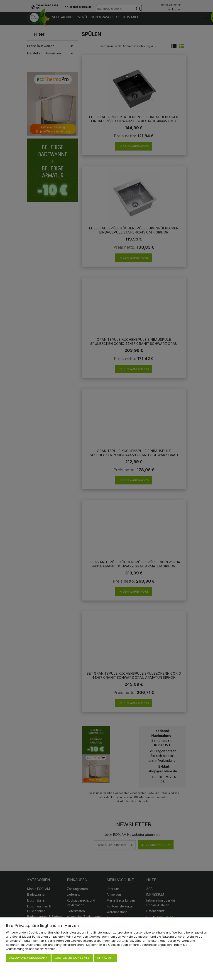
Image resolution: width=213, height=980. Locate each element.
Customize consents (72, 958)
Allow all (105, 958)
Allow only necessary (28, 958)
